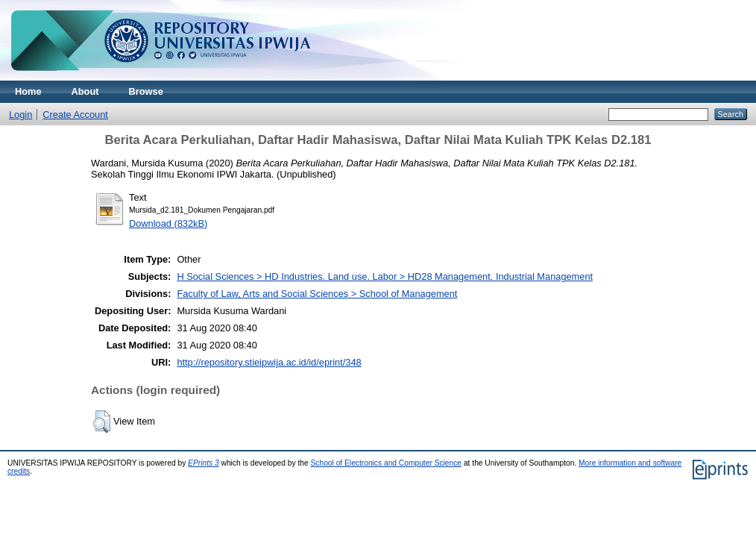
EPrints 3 (204, 463)
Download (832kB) (168, 223)
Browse (146, 91)
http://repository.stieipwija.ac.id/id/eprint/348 (269, 362)
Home (28, 91)
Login (21, 115)
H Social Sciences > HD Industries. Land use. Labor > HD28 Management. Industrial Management (385, 276)
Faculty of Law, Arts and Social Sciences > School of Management (317, 294)
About (85, 91)
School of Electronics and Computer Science (387, 463)
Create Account (75, 115)
